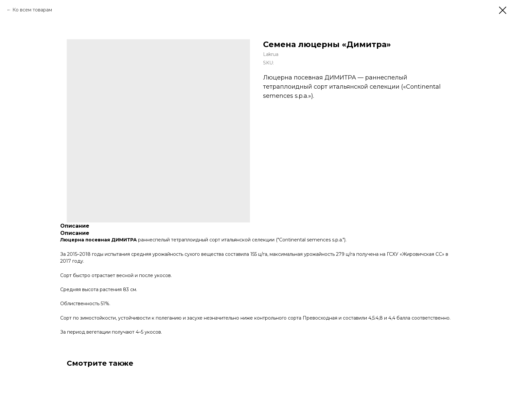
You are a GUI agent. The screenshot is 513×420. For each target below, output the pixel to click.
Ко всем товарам (32, 10)
